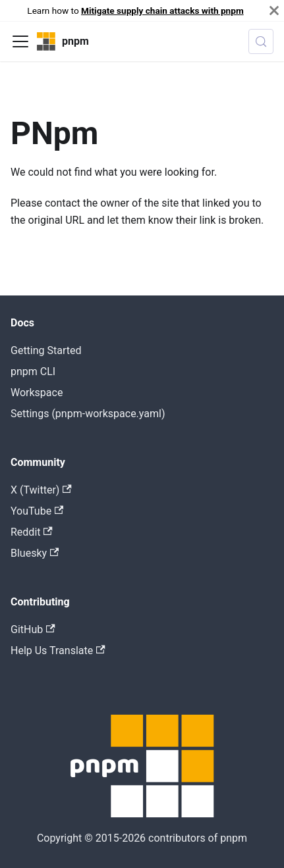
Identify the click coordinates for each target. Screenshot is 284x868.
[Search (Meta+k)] (261, 41)
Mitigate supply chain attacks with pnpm (162, 11)
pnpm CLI (33, 371)
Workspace (37, 393)
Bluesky (35, 553)
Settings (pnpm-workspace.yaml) (88, 414)
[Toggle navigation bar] (20, 41)
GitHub (33, 629)
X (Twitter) (41, 490)
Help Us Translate (58, 651)
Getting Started (46, 350)
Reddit (32, 532)
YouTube (37, 511)
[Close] (274, 11)
